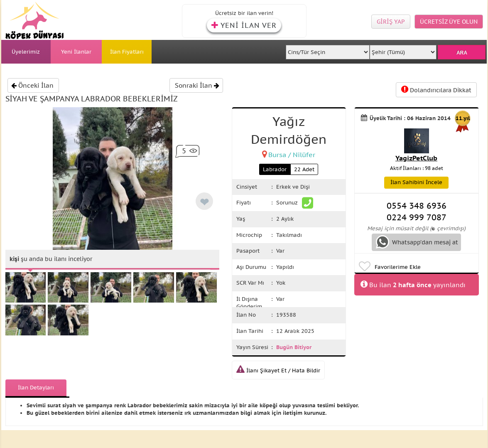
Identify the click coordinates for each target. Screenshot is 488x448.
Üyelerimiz (26, 52)
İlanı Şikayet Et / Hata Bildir (278, 370)
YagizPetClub (416, 158)
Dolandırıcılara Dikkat (436, 90)
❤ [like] (204, 202)
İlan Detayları (36, 388)
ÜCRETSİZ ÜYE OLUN (449, 22)
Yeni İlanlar (76, 52)
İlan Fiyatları (127, 52)
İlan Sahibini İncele (416, 182)
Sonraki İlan (197, 85)
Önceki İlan (32, 85)
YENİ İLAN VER (244, 25)
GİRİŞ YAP (391, 22)
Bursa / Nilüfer (292, 155)
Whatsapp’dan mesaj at (417, 242)
